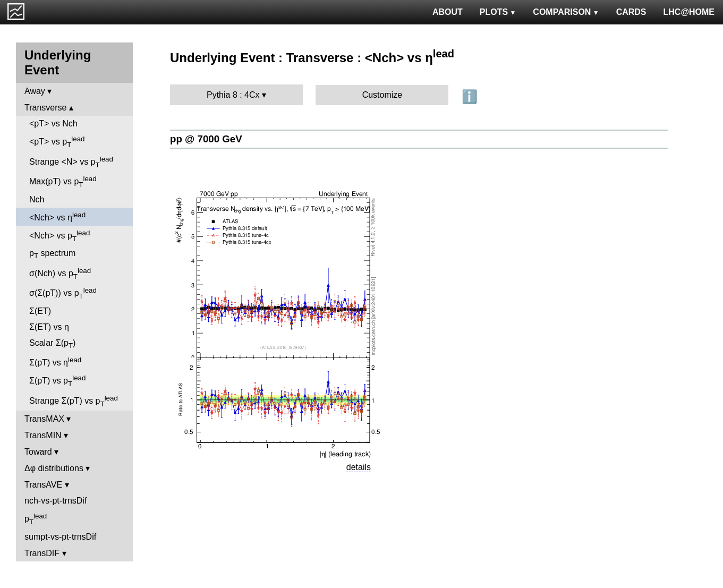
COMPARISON (566, 12)
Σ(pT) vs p (57, 381)
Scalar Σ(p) (52, 344)
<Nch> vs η (57, 216)
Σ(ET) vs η (49, 327)
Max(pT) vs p (63, 182)
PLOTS (498, 12)
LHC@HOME (689, 12)
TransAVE (43, 485)
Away (35, 91)
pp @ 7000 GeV (206, 139)
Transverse (45, 108)
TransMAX (44, 419)
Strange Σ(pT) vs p (74, 401)
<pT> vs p (57, 142)
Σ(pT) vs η (55, 361)
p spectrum (52, 254)
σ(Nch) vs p (60, 274)
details (359, 467)
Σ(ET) (40, 311)
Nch (37, 199)
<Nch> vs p (59, 236)
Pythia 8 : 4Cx (233, 95)
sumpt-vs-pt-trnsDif (60, 537)
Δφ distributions (54, 468)
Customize (382, 95)
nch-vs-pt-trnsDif (56, 501)
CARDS (631, 12)
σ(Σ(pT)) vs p (63, 293)
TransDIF (42, 553)
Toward (38, 452)
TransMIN (43, 435)
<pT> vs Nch (53, 123)
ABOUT (448, 12)
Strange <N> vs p (71, 162)
